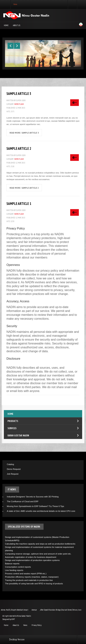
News (25, 625)
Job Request (13, 474)
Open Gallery (67, 42)
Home (6, 25)
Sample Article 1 (19, 204)
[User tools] (75, 103)
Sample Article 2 (19, 148)
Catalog (10, 464)
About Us (17, 25)
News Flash (19, 104)
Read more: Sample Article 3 (24, 133)
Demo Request (14, 469)
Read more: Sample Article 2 (24, 188)
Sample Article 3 (19, 94)
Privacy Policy (37, 625)
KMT (13, 619)
